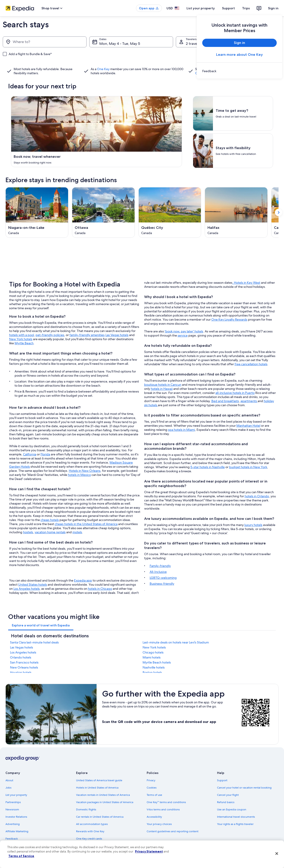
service (183, 335)
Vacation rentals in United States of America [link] (103, 795)
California (30, 454)
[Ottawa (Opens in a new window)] (103, 212)
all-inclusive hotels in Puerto (235, 393)
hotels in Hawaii (162, 389)
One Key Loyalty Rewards (229, 319)
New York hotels (21, 339)
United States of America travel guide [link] (99, 780)
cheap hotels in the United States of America (86, 524)
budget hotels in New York (248, 467)
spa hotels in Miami (182, 430)
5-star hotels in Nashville (208, 467)
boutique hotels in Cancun (163, 385)
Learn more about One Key (239, 55)
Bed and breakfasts (225, 401)
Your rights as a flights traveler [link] (235, 824)
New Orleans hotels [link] (24, 667)
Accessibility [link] (154, 817)
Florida (45, 454)
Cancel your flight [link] (228, 795)
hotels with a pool (22, 335)
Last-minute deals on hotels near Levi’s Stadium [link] (176, 642)
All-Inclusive (158, 572)
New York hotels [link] (154, 647)
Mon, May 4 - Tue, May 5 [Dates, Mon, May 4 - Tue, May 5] (120, 44)
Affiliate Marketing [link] (17, 831)
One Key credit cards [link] (89, 839)
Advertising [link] (13, 824)
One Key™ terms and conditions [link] (166, 802)
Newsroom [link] (12, 809)
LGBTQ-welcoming (163, 578)
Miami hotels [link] (152, 657)
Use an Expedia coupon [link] (232, 809)
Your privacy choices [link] (159, 824)
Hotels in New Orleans (85, 471)
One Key (103, 69)
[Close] (277, 854)
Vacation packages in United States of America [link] (105, 802)
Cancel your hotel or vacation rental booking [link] (244, 788)
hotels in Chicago (100, 589)
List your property (201, 8)
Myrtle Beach (24, 343)
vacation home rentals (50, 532)
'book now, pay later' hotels (184, 331)
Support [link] (222, 780)
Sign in (273, 8)
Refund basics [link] (226, 802)
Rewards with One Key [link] (90, 831)
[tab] (41, 625)
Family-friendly (160, 566)
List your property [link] (16, 795)
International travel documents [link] (236, 817)
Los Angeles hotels (27, 589)
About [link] (9, 780)
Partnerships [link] (13, 802)
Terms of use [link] (154, 795)
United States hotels (33, 585)
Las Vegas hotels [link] (22, 647)
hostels (28, 532)
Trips (246, 8)
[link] (239, 71)
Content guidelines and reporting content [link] (173, 831)
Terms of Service (21, 856)
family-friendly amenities (87, 335)
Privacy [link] (151, 780)
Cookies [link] (152, 788)
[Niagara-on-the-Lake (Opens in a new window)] (37, 212)
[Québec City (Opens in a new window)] (170, 212)
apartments (249, 401)
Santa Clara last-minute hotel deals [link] (34, 642)
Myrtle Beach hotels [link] (157, 662)
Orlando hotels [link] (21, 657)
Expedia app (83, 580)
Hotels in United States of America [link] (97, 788)
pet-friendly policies (50, 335)
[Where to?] (45, 42)
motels (77, 532)
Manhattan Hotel (248, 426)
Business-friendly (162, 584)
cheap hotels (50, 520)
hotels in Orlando (257, 496)
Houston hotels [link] (21, 672)
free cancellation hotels (251, 364)
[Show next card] (279, 212)
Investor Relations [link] (16, 817)
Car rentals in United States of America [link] (100, 817)
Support (228, 8)
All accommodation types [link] (92, 824)
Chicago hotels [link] (153, 652)
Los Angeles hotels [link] (23, 652)
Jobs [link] (8, 788)
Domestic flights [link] (86, 809)
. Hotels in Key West (246, 283)
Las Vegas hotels (117, 335)
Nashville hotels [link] (154, 667)
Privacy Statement (149, 851)
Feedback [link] (12, 839)
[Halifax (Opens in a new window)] (236, 212)
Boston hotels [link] (152, 672)
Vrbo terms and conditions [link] (163, 809)
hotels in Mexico (79, 475)
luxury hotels (253, 525)
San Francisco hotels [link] (24, 662)
